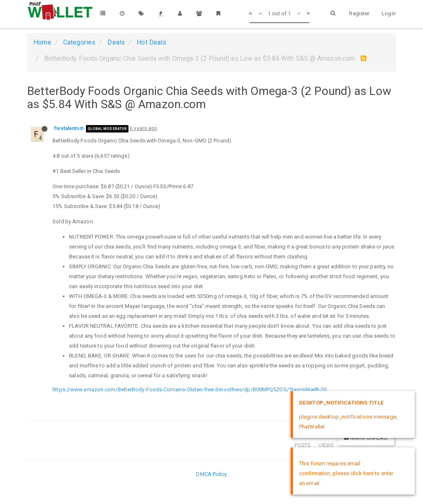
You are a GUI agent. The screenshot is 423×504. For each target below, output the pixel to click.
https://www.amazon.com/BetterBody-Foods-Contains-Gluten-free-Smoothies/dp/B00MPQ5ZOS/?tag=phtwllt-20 (189, 389)
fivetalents (67, 128)
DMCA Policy (211, 474)
